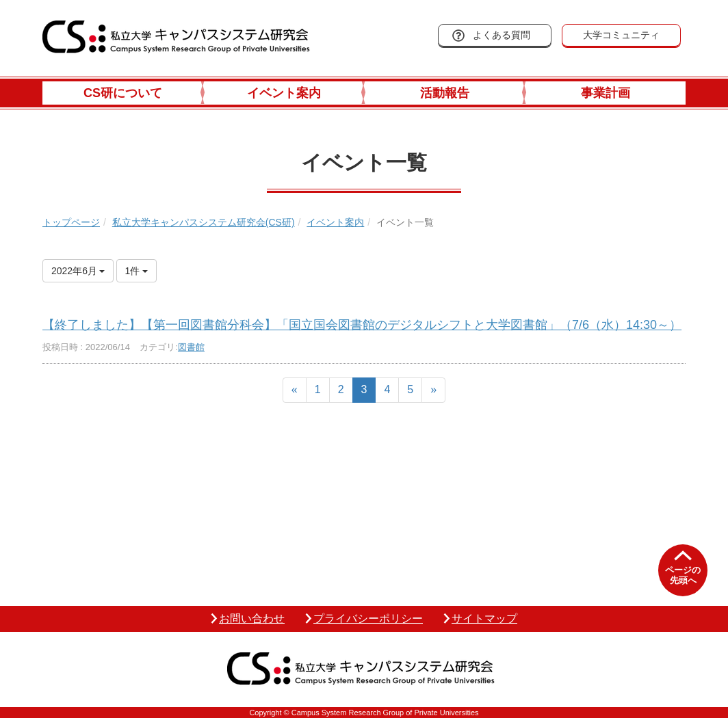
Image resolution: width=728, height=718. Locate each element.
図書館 (191, 347)
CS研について (123, 93)
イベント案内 (284, 93)
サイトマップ (484, 619)
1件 (137, 271)
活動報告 (445, 93)
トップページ (71, 222)
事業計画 (606, 93)
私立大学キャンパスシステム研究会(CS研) (204, 222)
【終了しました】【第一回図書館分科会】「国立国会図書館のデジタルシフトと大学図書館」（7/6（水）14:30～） (362, 325)
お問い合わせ (252, 619)
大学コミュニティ (621, 35)
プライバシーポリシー (368, 619)
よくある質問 (502, 35)
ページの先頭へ (683, 575)
